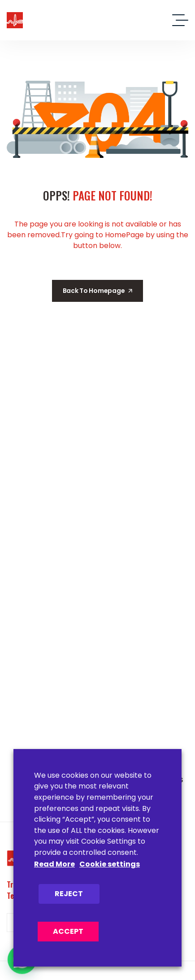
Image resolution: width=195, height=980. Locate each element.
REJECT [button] (69, 894)
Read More (54, 864)
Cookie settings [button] (110, 864)
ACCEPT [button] (68, 931)
